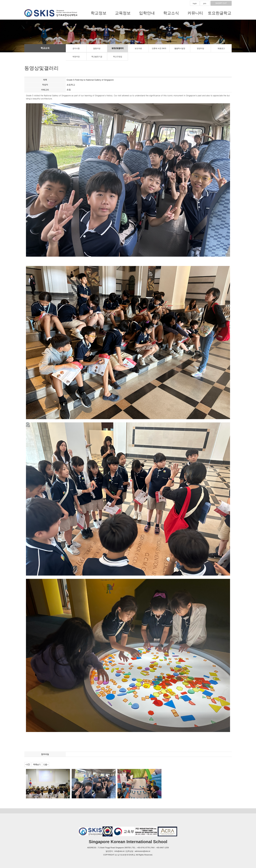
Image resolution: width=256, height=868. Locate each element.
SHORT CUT (221, 3)
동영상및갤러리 (117, 48)
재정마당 (76, 57)
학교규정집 (118, 57)
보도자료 (138, 48)
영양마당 (200, 48)
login (195, 3)
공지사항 (76, 48)
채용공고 (221, 48)
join (205, 3)
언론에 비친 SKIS (159, 48)
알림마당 (97, 48)
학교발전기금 (97, 57)
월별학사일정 (180, 48)
